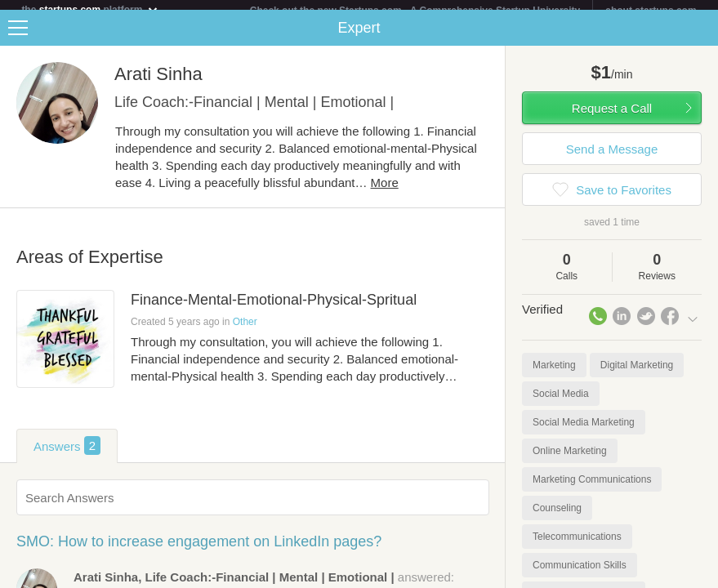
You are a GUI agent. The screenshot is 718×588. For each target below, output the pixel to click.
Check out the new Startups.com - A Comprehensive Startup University (415, 11)
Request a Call (612, 118)
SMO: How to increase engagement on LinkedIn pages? (199, 551)
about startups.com (651, 11)
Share (702, 38)
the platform (90, 9)
